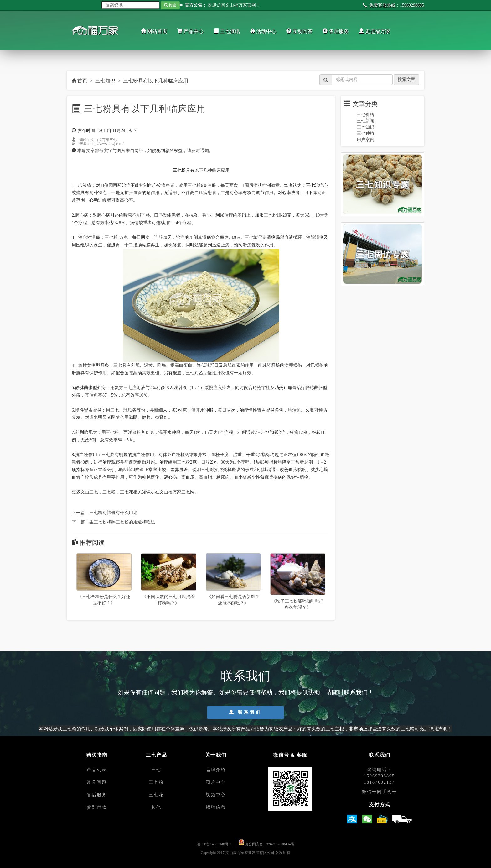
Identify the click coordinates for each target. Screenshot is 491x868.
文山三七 (89, 492)
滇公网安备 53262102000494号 (269, 844)
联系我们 (246, 712)
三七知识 (105, 81)
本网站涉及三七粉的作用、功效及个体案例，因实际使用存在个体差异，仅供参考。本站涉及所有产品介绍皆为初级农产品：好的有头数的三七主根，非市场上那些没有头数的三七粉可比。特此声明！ (246, 729)
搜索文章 (406, 79)
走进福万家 (375, 31)
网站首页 (154, 31)
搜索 (170, 5)
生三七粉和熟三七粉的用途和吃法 (122, 522)
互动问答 (299, 31)
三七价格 (365, 115)
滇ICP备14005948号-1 (214, 844)
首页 (80, 81)
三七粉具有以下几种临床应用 (156, 81)
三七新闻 (365, 121)
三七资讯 (227, 31)
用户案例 (365, 140)
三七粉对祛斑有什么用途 (113, 513)
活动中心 (263, 31)
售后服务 (336, 31)
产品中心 (190, 31)
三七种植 (365, 133)
